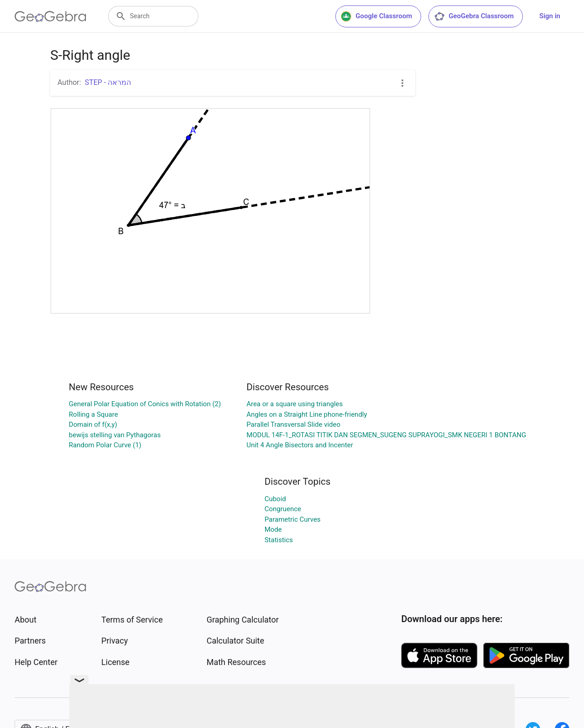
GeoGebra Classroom (474, 16)
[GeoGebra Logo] (50, 16)
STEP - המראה (108, 82)
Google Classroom (376, 16)
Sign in (550, 16)
